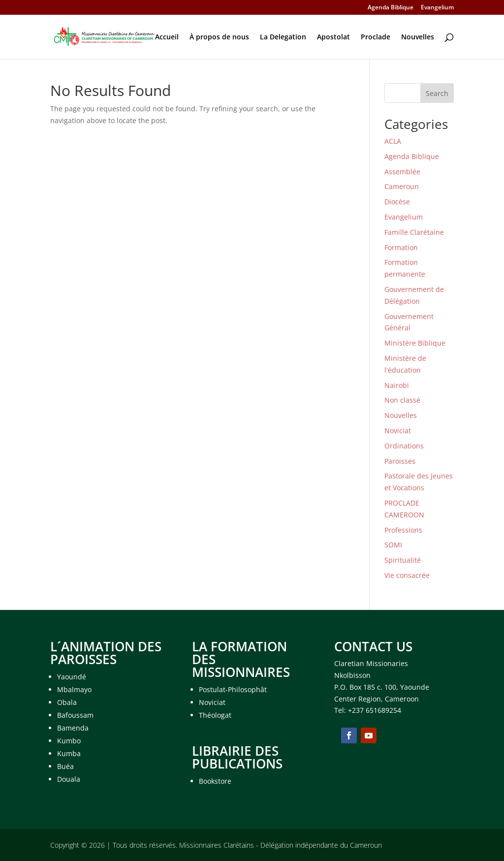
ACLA (393, 141)
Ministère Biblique (415, 343)
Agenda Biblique (391, 8)
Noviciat (398, 430)
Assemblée (402, 172)
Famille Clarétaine (414, 232)
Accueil (167, 37)
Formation (401, 247)
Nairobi (397, 385)
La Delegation (283, 37)
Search (437, 93)
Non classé (402, 400)
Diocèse (397, 202)
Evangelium (437, 8)
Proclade (376, 37)
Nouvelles (418, 37)
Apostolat (333, 37)
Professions (403, 530)
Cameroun (402, 186)
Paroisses (400, 461)
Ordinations (404, 446)
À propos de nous (219, 37)
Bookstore (215, 781)
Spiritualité (403, 560)
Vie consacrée (407, 575)
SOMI (393, 545)
